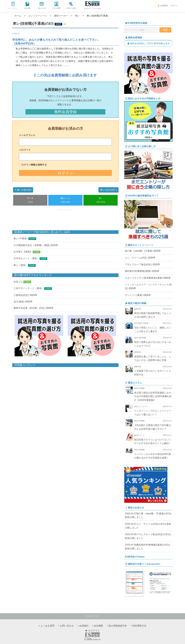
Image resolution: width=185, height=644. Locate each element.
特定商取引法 (139, 626)
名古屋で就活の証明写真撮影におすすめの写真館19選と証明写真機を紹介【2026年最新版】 (153, 396)
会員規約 (84, 626)
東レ (77, 16)
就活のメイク (139, 435)
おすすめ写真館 (56, 5)
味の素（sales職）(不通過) (139, 251)
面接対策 (138, 309)
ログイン (174, 6)
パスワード (25, 150)
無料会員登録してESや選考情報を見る (148, 43)
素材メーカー (61, 16)
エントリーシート (13, 5)
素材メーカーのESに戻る (65, 200)
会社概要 (98, 626)
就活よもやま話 (42, 5)
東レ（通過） (21, 265)
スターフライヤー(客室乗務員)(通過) (144, 278)
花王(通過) (19, 302)
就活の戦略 (27, 5)
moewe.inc (96, 640)
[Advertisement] (65, 218)
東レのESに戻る (101, 200)
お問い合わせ (67, 626)
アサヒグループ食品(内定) (138, 264)
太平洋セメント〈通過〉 (26, 258)
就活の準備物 (139, 388)
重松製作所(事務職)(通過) (138, 271)
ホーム (18, 16)
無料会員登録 (65, 112)
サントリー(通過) (134, 295)
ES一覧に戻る (30, 200)
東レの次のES (109, 190)
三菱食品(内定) (21, 295)
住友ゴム (18, 282)
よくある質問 (48, 626)
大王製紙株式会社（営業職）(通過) (32, 245)
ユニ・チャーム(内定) (136, 258)
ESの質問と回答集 (141, 323)
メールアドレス (27, 135)
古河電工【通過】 (23, 252)
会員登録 (163, 6)
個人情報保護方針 (118, 626)
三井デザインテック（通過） (29, 288)
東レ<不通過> (21, 238)
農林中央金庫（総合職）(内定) (29, 308)
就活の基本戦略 (140, 338)
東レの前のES (23, 190)
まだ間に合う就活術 (71, 5)
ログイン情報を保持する (34, 165)
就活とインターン (141, 406)
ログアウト (92, 631)
